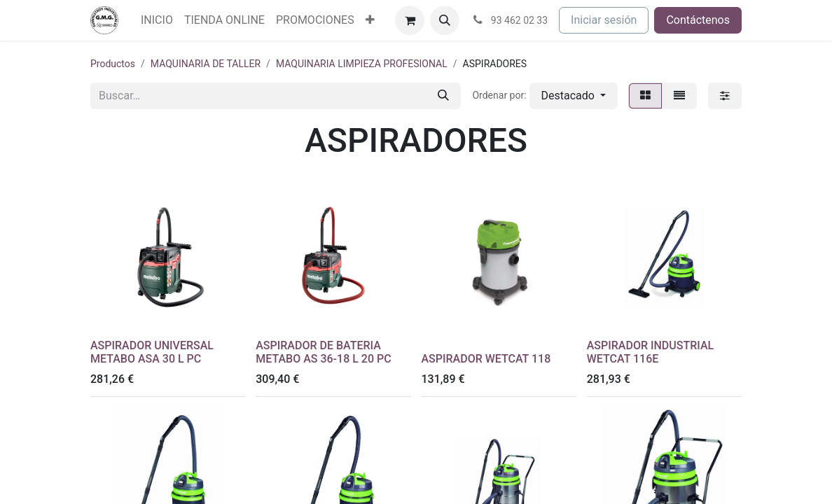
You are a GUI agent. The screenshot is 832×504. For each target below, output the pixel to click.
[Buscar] (443, 96)
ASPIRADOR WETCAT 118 (486, 359)
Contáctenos (698, 20)
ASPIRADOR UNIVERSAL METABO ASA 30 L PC (152, 352)
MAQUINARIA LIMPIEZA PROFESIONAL (362, 64)
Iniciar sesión (604, 20)
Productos (113, 64)
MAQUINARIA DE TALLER (206, 64)
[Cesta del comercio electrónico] (410, 20)
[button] (445, 20)
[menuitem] (157, 20)
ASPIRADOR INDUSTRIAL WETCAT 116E (650, 352)
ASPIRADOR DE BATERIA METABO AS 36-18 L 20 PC (323, 352)
